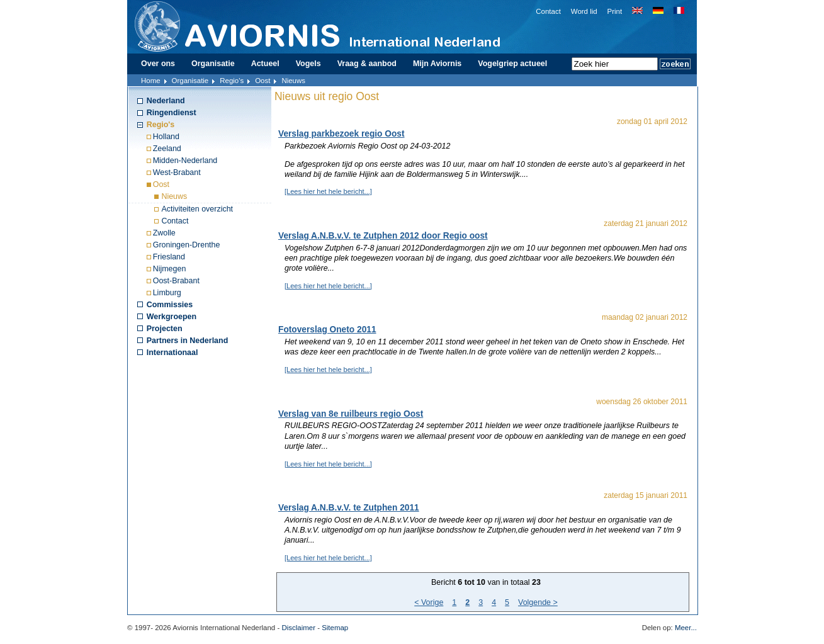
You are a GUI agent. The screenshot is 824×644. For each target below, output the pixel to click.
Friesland (169, 257)
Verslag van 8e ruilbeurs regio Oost (351, 414)
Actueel (265, 64)
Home (151, 81)
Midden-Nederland (185, 161)
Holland (166, 137)
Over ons (158, 64)
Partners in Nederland (188, 341)
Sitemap (335, 628)
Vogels (308, 64)
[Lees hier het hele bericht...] (328, 191)
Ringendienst (172, 113)
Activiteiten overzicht (197, 209)
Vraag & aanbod (367, 64)
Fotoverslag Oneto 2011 (327, 330)
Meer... (686, 628)
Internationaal (172, 353)
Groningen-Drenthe (187, 245)
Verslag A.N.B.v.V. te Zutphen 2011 (349, 508)
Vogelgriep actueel (512, 64)
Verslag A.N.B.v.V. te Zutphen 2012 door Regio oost (383, 236)
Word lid (584, 11)
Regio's (232, 81)
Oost (262, 81)
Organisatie (213, 64)
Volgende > (538, 602)
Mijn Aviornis (437, 64)
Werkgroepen (172, 317)
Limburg (167, 293)
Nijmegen (170, 269)
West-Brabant (177, 172)
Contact (548, 11)
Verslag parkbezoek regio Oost (341, 134)
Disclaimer (298, 628)
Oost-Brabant (176, 281)
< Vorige (429, 602)
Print (615, 11)
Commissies (170, 305)
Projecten (165, 329)
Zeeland (167, 149)
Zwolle (164, 233)
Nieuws (174, 196)
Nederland (166, 101)
